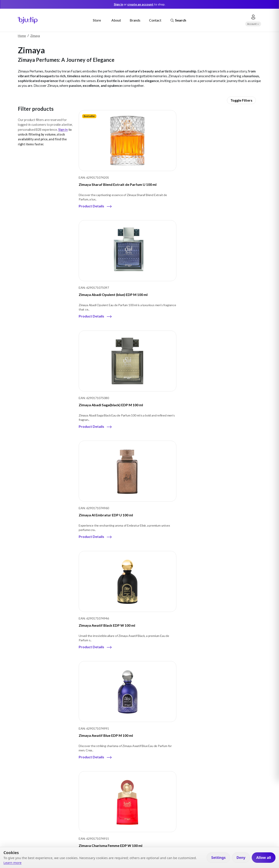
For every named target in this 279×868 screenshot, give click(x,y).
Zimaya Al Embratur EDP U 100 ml (106, 290)
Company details (46, 762)
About (116, 20)
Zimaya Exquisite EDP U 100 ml (225, 400)
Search (178, 20)
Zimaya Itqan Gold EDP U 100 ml (165, 511)
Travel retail (91, 762)
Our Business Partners (50, 771)
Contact (155, 20)
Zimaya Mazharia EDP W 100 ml (165, 622)
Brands (135, 20)
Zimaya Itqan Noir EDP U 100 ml (226, 511)
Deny (241, 858)
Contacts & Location (49, 780)
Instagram (46, 801)
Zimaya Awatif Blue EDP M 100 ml (227, 290)
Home (22, 36)
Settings (218, 858)
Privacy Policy (141, 762)
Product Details (91, 205)
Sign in (63, 130)
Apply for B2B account (201, 816)
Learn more (13, 863)
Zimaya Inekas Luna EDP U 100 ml (105, 511)
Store (97, 20)
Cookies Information (146, 771)
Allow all (264, 858)
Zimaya (35, 36)
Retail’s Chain (92, 780)
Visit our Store (195, 831)
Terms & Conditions (145, 780)
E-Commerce (92, 771)
